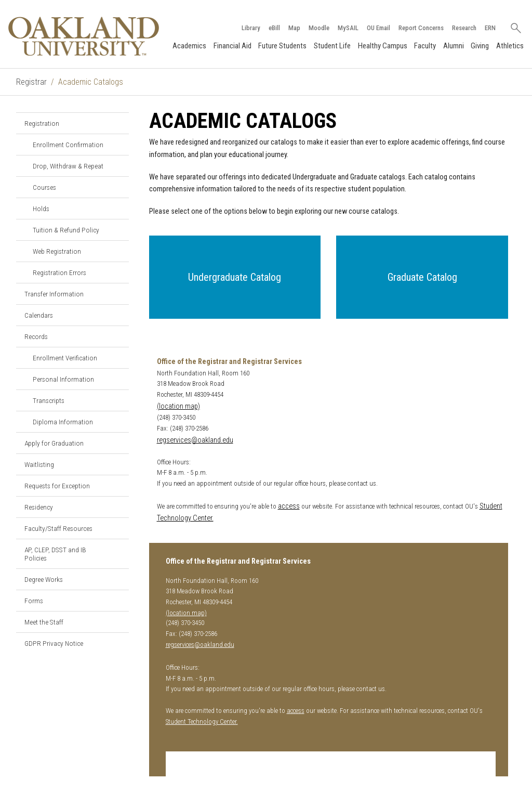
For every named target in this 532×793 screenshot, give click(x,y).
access (289, 506)
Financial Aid (232, 46)
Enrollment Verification (65, 358)
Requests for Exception (57, 486)
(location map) (178, 406)
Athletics (510, 46)
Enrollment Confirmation (68, 145)
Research (464, 28)
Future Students (282, 46)
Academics (189, 46)
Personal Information (63, 379)
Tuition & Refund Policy (66, 230)
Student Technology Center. (202, 721)
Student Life (332, 46)
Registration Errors (59, 272)
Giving (480, 46)
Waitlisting (39, 464)
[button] (235, 277)
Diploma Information (63, 422)
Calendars (39, 315)
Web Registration (57, 251)
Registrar (31, 82)
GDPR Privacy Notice (54, 643)
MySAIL (348, 28)
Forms (34, 601)
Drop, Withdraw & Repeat (68, 166)
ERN (490, 28)
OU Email (378, 28)
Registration (42, 123)
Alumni (454, 46)
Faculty (425, 46)
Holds (41, 209)
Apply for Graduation (54, 443)
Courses (44, 187)
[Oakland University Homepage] (84, 36)
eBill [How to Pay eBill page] (274, 28)
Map (294, 28)
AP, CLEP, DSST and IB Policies (55, 554)
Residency (39, 507)
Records (36, 336)
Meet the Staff (44, 622)
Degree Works (44, 579)
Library (251, 28)
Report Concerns (421, 28)
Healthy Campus (383, 46)
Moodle (319, 28)
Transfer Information (54, 294)
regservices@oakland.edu (195, 440)
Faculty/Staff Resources (58, 528)
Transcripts (49, 400)
